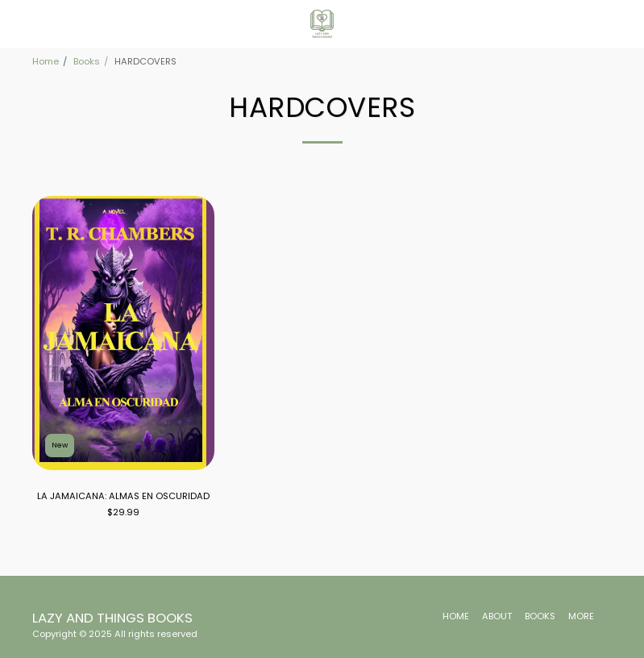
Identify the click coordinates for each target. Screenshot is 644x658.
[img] (124, 333)
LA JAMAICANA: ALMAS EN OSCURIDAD (123, 496)
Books (87, 61)
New (60, 445)
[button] (18, 23)
